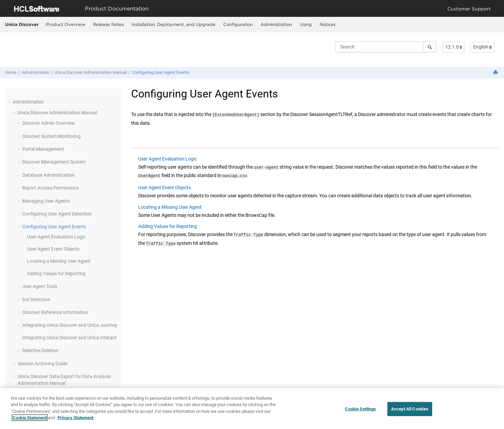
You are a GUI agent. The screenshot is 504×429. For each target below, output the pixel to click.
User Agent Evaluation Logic (56, 237)
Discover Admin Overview (49, 123)
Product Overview (66, 24)
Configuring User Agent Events (160, 72)
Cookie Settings (360, 409)
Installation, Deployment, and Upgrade (173, 24)
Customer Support (469, 9)
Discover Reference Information (55, 312)
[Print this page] (496, 73)
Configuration (238, 24)
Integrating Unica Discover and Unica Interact (69, 338)
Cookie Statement (30, 418)
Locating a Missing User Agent (59, 261)
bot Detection (36, 299)
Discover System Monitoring (51, 136)
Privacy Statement (76, 418)
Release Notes (108, 24)
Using (306, 24)
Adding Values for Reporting (56, 274)
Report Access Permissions (51, 188)
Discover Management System (54, 162)
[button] (10, 102)
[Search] (430, 47)
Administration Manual (91, 72)
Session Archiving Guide (42, 364)
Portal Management (43, 149)
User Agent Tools (40, 286)
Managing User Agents (46, 201)
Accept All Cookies (410, 409)
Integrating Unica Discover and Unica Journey (70, 325)
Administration (276, 24)
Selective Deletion (40, 350)
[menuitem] (65, 25)
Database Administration (48, 175)
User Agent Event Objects (53, 249)
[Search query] (386, 47)
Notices (328, 24)
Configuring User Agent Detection (57, 214)
